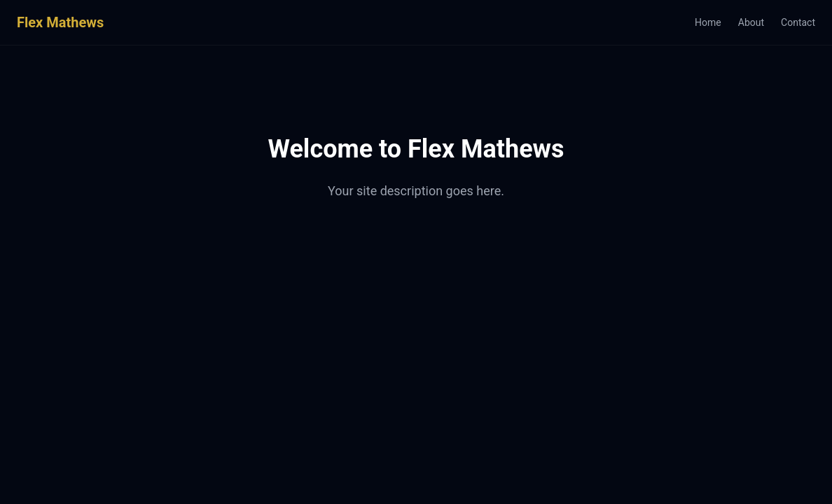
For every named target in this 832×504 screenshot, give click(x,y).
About (751, 22)
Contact (798, 22)
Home (708, 22)
